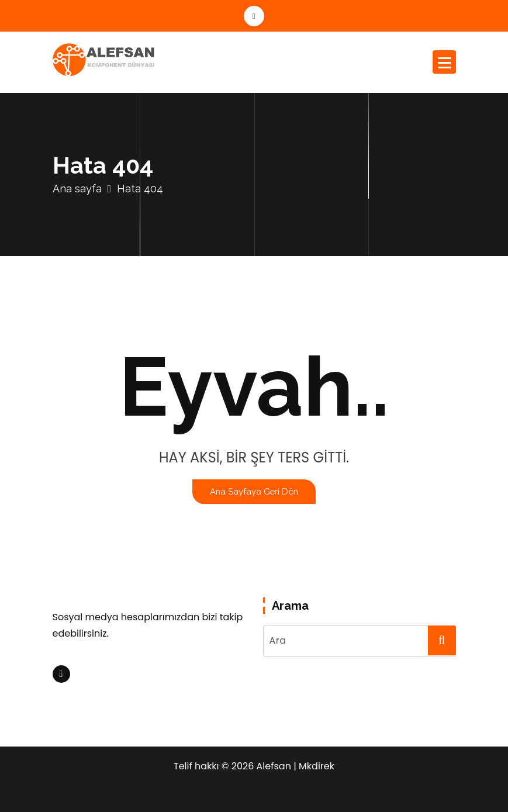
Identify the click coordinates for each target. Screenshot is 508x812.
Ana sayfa (77, 189)
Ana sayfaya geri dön (254, 491)
